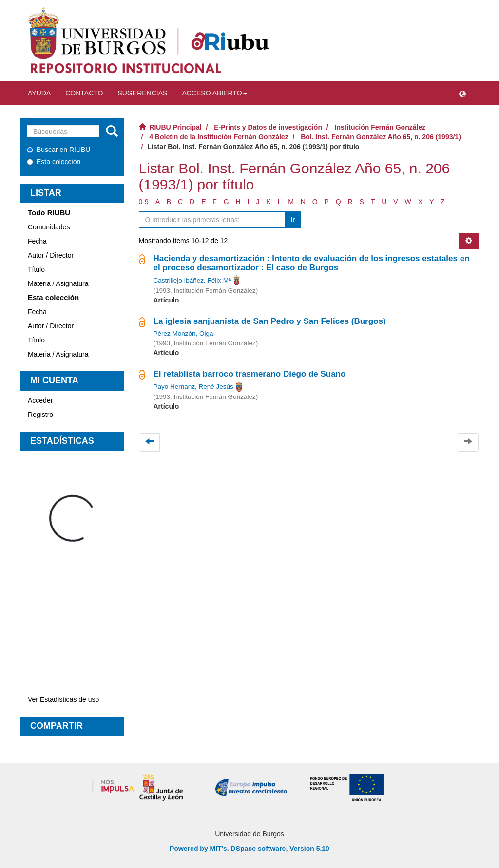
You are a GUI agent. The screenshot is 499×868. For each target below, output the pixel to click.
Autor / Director (51, 255)
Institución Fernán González (380, 127)
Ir (293, 220)
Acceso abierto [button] (214, 93)
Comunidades (49, 227)
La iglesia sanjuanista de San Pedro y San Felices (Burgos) (270, 321)
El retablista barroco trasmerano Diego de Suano (250, 374)
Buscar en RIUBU (58, 150)
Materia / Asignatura (58, 283)
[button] (462, 93)
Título (36, 269)
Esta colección (54, 162)
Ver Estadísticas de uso (63, 699)
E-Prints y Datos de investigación (268, 127)
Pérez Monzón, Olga (183, 333)
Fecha (37, 241)
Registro (40, 415)
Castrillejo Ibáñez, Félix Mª (192, 280)
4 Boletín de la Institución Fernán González (219, 137)
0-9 (144, 202)
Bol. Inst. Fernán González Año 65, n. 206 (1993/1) (381, 137)
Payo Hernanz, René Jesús (193, 387)
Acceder (40, 400)
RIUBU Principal (175, 127)
